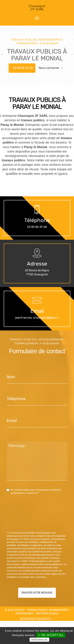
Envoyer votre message (37, 593)
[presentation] (44, 521)
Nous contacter (51, 68)
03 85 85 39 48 (23, 68)
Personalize (39, 640)
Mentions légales (47, 614)
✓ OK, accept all (51, 635)
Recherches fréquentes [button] (37, 619)
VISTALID (19, 610)
